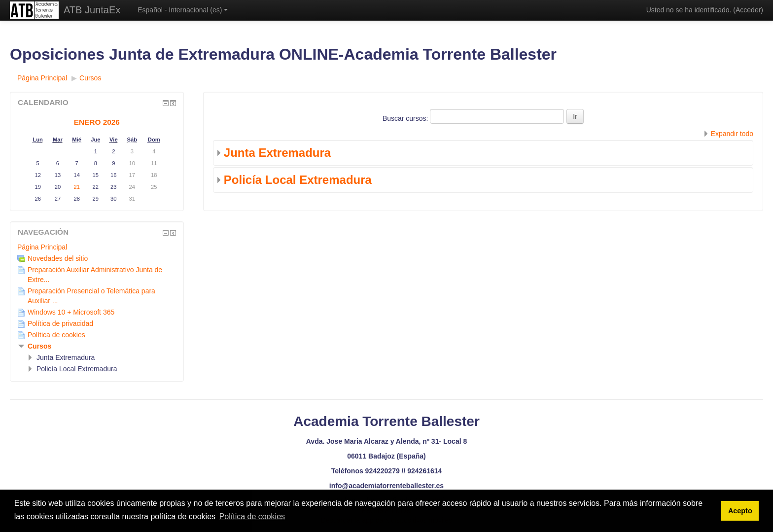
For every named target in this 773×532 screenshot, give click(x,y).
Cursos (39, 346)
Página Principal (42, 247)
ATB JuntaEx (92, 10)
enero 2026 (97, 122)
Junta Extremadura (277, 153)
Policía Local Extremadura (298, 180)
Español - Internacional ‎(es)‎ (183, 10)
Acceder (748, 10)
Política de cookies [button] (252, 516)
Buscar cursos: (406, 118)
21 (76, 187)
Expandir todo (732, 134)
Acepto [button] (740, 511)
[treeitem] (97, 247)
